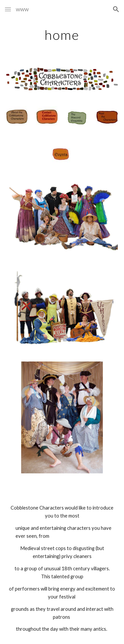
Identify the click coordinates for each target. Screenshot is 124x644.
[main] (62, 35)
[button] (8, 9)
